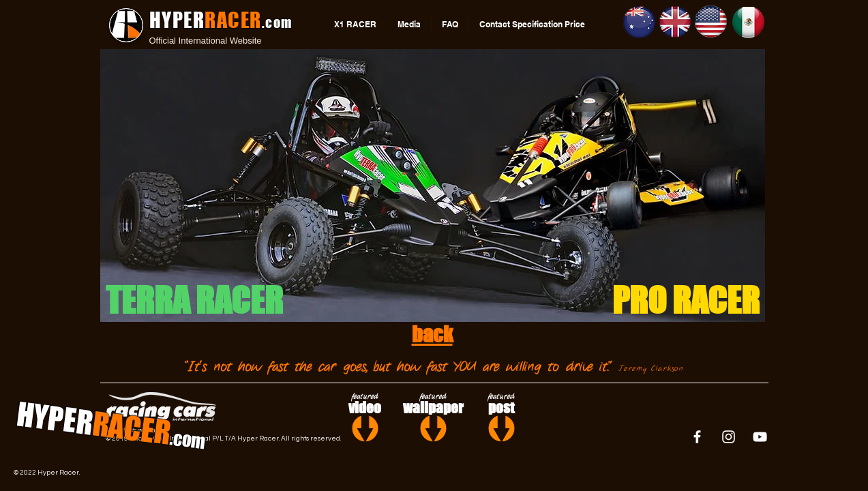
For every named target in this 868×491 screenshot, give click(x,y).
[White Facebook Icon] (697, 437)
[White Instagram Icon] (729, 437)
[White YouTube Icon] (760, 437)
